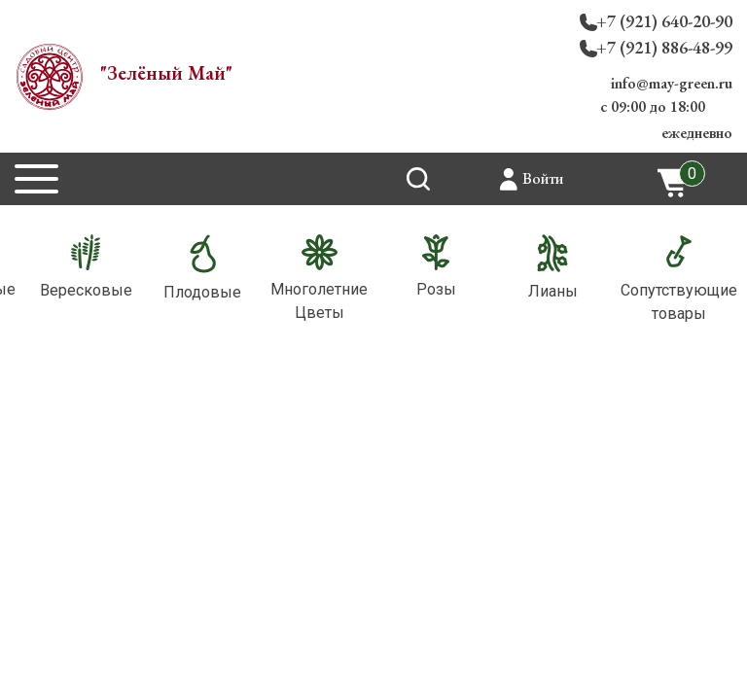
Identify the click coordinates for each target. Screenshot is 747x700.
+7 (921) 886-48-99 (664, 47)
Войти (543, 178)
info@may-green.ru (672, 83)
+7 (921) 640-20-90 (664, 21)
